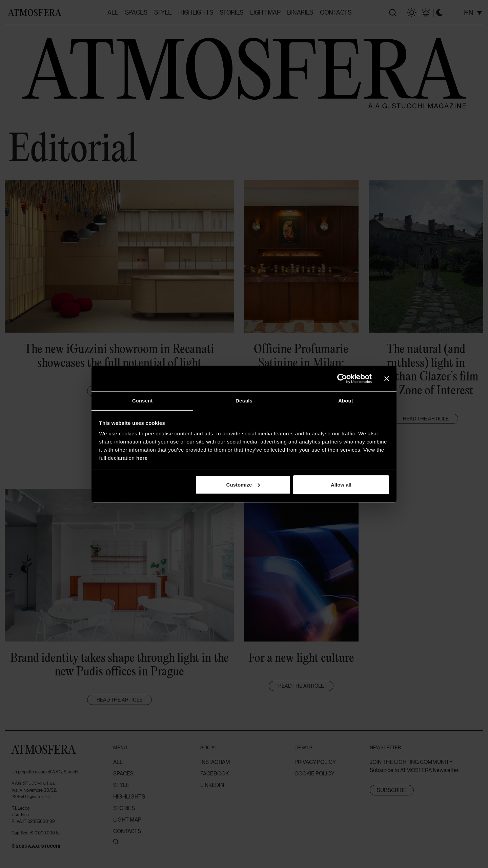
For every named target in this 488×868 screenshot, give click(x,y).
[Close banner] (387, 378)
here (142, 458)
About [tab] (346, 401)
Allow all (341, 484)
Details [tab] (244, 401)
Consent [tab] (143, 401)
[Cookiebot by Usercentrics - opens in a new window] (342, 378)
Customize (243, 484)
